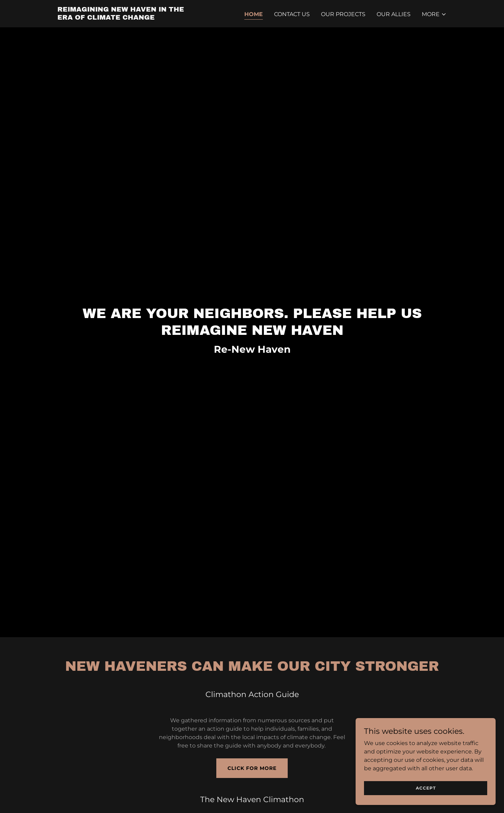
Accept (426, 788)
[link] (125, 18)
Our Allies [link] (394, 14)
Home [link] (254, 14)
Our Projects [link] (343, 14)
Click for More (252, 768)
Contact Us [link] (292, 14)
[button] (434, 14)
